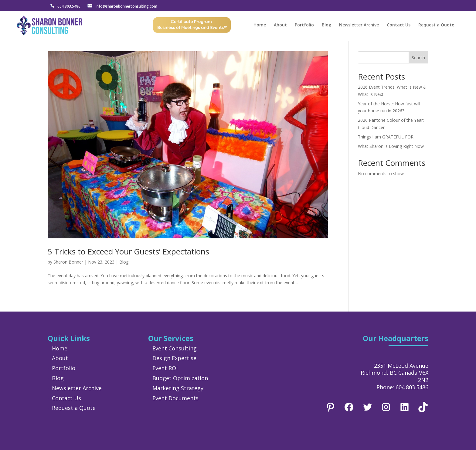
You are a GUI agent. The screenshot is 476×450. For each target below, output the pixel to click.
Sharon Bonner (68, 262)
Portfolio (304, 26)
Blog (326, 26)
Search (418, 58)
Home (260, 26)
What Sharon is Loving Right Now (391, 146)
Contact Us (399, 26)
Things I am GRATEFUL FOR (386, 137)
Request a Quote (436, 26)
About (280, 26)
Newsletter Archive (359, 26)
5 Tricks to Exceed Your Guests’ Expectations (128, 251)
